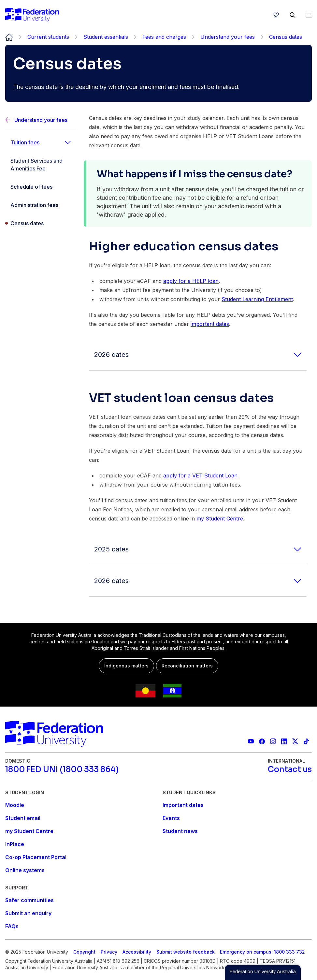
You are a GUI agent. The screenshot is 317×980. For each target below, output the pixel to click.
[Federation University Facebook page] (262, 741)
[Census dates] (41, 223)
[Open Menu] (309, 15)
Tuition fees (25, 142)
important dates (210, 324)
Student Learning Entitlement (257, 299)
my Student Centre (220, 519)
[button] (263, 973)
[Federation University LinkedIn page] (284, 741)
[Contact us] (290, 769)
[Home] (32, 15)
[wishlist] (276, 15)
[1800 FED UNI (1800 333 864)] (62, 769)
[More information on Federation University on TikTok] (306, 741)
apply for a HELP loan (191, 281)
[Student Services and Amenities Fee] (41, 165)
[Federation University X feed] (295, 741)
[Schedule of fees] (41, 187)
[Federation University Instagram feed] (273, 741)
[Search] (293, 15)
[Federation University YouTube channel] (251, 741)
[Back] (41, 120)
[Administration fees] (41, 205)
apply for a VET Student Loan (200, 475)
